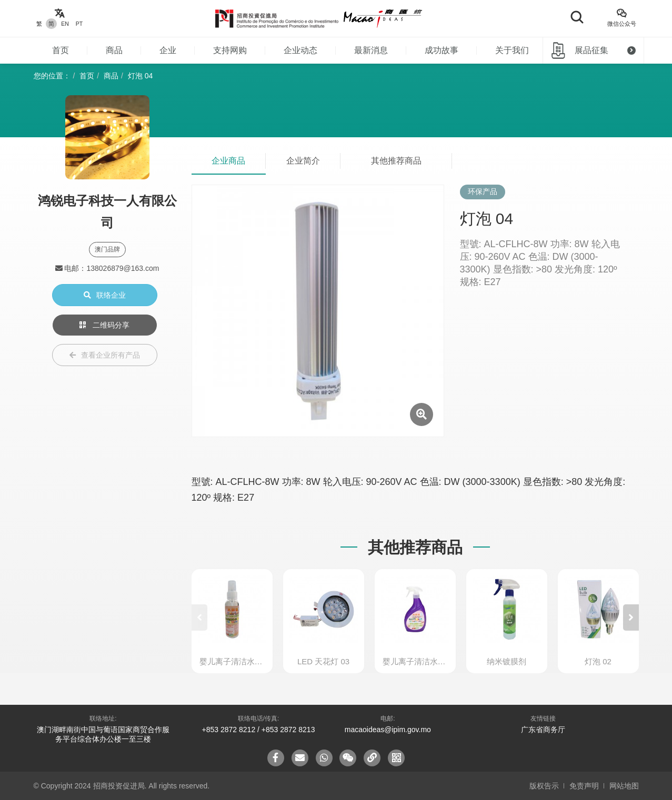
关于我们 (512, 50)
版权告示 (544, 786)
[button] (631, 617)
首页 (61, 50)
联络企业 (105, 295)
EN (65, 24)
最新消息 (371, 50)
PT (79, 24)
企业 (168, 50)
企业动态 (300, 50)
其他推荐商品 (396, 161)
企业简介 (303, 161)
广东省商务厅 (543, 730)
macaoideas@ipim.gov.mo (388, 730)
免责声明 (584, 786)
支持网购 (230, 50)
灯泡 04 (140, 76)
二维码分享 (105, 325)
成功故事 (442, 50)
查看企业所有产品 (105, 355)
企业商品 (228, 161)
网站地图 (624, 786)
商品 (114, 50)
